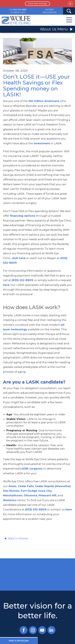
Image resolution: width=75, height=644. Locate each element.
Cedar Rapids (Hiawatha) (53, 486)
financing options (23, 216)
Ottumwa (30, 495)
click (15, 258)
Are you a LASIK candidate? (34, 382)
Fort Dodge (29, 491)
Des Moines (11, 491)
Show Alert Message (38, 4)
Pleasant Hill (47, 495)
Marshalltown (13, 495)
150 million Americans (44, 101)
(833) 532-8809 (22, 280)
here (22, 258)
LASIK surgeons (32, 469)
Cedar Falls (26, 486)
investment (41, 143)
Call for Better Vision (18, 11)
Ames (12, 486)
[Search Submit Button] (69, 11)
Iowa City (45, 491)
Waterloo (10, 500)
